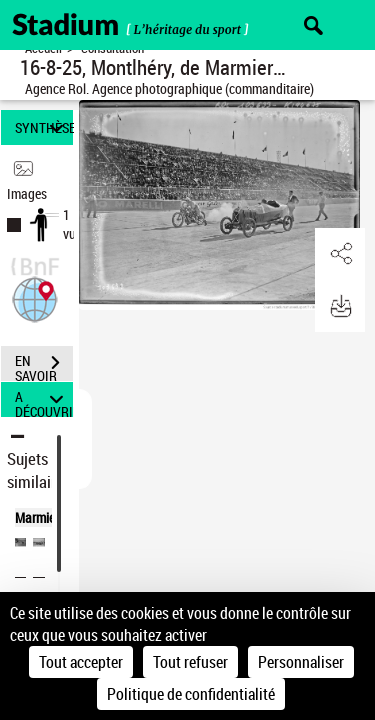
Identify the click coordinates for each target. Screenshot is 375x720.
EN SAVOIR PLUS (44, 365)
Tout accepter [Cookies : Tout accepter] (81, 662)
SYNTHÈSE (44, 127)
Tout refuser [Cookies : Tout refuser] (190, 662)
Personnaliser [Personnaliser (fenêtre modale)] (301, 662)
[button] (35, 297)
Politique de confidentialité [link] (191, 694)
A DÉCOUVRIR (44, 399)
